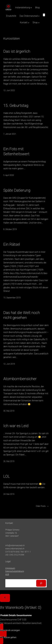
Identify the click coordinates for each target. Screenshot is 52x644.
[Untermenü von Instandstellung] (31, 8)
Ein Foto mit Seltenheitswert (16, 151)
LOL (7, 476)
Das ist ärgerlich (17, 51)
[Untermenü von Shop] (39, 23)
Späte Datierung (17, 190)
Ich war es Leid (16, 426)
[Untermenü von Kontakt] (29, 23)
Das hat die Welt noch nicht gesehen (22, 315)
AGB (7, 574)
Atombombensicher (20, 379)
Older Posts (42, 506)
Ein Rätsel (12, 244)
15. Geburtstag (16, 106)
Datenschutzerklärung (15, 571)
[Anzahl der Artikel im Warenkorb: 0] (44, 15)
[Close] (5, 598)
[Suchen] (41, 583)
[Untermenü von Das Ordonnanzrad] (39, 16)
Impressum (10, 568)
